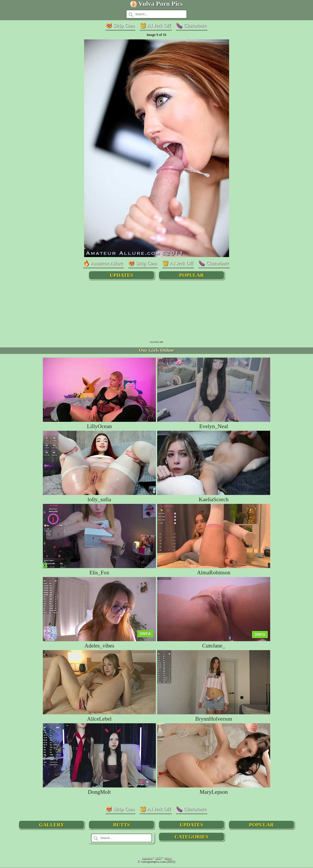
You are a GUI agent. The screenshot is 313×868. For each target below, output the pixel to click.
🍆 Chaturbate (193, 26)
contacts (147, 859)
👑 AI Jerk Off (155, 26)
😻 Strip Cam (118, 26)
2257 (158, 859)
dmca (168, 859)
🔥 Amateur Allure (101, 263)
